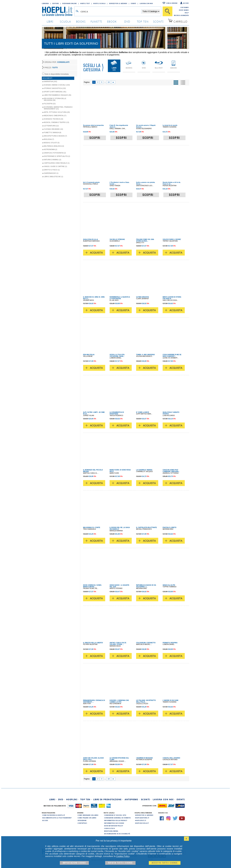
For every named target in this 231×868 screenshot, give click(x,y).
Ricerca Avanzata (181, 15)
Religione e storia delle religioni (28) (55, 99)
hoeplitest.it (141, 820)
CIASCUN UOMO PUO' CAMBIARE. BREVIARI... (171, 471)
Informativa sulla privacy (116, 820)
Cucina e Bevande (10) (53, 129)
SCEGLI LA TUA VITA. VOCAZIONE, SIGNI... (117, 355)
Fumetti (96, 21)
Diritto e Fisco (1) (52, 170)
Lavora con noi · (164, 799)
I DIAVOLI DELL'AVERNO (171, 758)
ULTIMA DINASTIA (143, 297)
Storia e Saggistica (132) (55, 88)
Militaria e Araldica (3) (54, 146)
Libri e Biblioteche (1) (53, 177)
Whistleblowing (111, 831)
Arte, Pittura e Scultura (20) (57, 112)
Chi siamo (185, 7)
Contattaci (82, 823)
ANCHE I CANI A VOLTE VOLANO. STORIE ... (118, 644)
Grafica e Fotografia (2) (55, 153)
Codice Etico (110, 828)
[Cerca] (168, 11)
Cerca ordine (172, 3)
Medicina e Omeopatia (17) (55, 116)
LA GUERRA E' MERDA (144, 470)
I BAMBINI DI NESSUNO (144, 758)
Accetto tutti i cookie (165, 863)
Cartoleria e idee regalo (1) (57, 163)
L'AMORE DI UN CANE (171, 700)
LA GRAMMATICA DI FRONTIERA (117, 413)
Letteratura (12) (51, 126)
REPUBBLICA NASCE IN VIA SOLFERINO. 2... (146, 586)
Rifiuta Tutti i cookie (120, 863)
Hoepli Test (85, 3)
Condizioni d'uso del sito (115, 815)
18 (109, 82)
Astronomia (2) (51, 149)
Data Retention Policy (114, 826)
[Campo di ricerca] (111, 11)
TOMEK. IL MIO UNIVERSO (145, 355)
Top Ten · (86, 799)
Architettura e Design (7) (55, 136)
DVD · (61, 799)
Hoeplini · (72, 799)
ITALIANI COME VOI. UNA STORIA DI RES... (145, 240)
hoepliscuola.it (142, 823)
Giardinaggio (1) (51, 173)
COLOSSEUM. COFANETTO (146, 643)
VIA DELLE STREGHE (117, 239)
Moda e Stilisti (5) (52, 143)
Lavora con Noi (146, 3)
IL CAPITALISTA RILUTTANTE (147, 528)
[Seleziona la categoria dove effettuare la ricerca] (151, 11)
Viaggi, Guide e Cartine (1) (55, 166)
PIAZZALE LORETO (169, 528)
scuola (65, 21)
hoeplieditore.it (142, 818)
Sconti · (146, 799)
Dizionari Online (69, 3)
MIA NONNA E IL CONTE (92, 528)
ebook (112, 21)
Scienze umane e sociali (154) (57, 85)
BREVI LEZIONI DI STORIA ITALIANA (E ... (172, 298)
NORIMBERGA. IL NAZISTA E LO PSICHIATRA (120, 298)
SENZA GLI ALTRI (169, 585)
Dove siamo (184, 10)
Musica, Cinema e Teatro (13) (56, 122)
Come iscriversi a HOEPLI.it (54, 815)
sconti (158, 21)
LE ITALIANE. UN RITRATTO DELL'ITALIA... (146, 701)
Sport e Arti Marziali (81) (55, 92)
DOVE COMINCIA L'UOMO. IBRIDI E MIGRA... (92, 586)
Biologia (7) (49, 139)
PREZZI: (51, 68)
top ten (143, 21)
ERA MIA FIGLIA (89, 355)
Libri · (53, 799)
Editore (56, 3)
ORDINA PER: (57, 62)
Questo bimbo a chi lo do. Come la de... (172, 183)
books (81, 21)
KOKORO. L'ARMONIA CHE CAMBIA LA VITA (119, 701)
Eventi (133, 3)
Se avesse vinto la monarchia (93, 125)
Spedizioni (82, 820)
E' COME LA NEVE (143, 412)
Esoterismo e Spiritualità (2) (57, 156)
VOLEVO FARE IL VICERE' (172, 239)
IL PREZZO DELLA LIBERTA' (93, 643)
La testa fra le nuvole (170, 125)
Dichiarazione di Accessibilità (117, 834)
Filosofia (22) (50, 104)
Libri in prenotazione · (108, 799)
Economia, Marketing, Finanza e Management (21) (58, 108)
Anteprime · (132, 799)
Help (187, 13)
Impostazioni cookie (74, 863)
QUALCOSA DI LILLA (91, 239)
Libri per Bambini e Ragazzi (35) (58, 95)
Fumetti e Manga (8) (53, 132)
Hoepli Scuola (99, 3)
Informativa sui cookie (114, 823)
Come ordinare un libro (88, 815)
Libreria (45, 3)
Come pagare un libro (87, 818)
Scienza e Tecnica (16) (54, 119)
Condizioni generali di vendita (117, 818)
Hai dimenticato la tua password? (57, 818)
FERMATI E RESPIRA (170, 643)
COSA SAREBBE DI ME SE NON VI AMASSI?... (172, 355)
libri (50, 21)
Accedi (186, 3)
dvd (127, 21)
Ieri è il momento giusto (91, 182)
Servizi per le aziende (118, 3)
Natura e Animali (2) (53, 160)
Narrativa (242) (50, 81)
